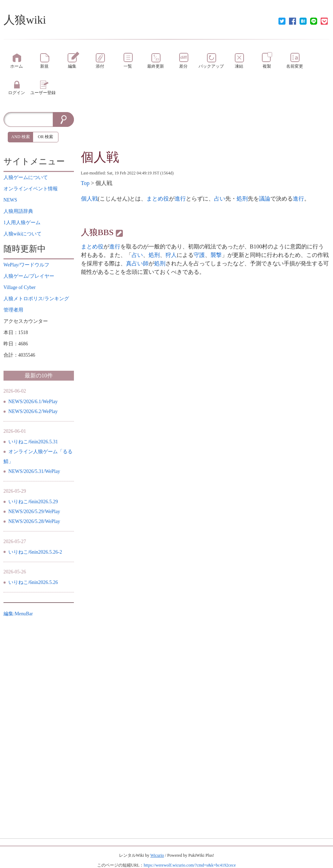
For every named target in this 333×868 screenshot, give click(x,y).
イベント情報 (31, 189)
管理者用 (13, 310)
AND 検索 (21, 137)
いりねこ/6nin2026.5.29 (33, 502)
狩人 (171, 255)
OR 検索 (46, 137)
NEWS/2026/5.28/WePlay (34, 521)
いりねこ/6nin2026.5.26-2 (35, 552)
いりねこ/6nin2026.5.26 (33, 582)
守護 (199, 255)
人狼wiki (25, 20)
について (26, 177)
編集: (18, 614)
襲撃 (216, 255)
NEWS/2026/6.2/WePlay (33, 411)
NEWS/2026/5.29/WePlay (34, 512)
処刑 (242, 199)
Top (85, 183)
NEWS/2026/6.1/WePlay (33, 402)
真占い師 (137, 263)
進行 (180, 199)
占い (220, 199)
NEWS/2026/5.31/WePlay (34, 471)
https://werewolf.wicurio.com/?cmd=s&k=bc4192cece (190, 865)
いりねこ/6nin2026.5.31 (33, 442)
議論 (265, 199)
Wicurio (157, 855)
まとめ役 (158, 199)
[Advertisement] (205, 130)
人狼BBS (97, 232)
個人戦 (100, 157)
